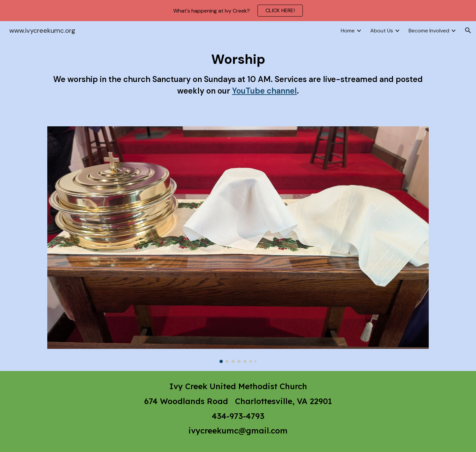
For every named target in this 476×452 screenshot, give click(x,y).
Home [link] (348, 31)
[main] (238, 79)
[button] (468, 30)
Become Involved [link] (429, 31)
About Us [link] (382, 31)
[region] (238, 11)
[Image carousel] (238, 245)
